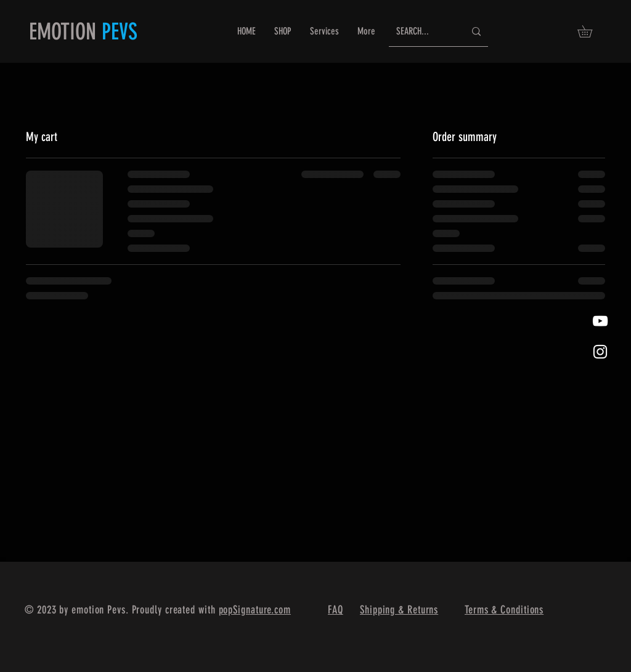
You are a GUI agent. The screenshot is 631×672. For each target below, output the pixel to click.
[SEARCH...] (421, 32)
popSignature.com (255, 610)
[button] (591, 31)
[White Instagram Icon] (600, 352)
